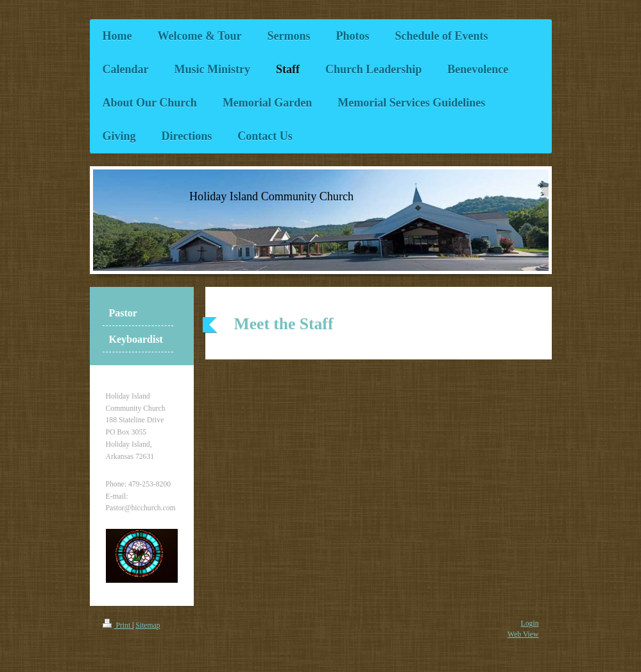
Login (530, 624)
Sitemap (148, 625)
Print (118, 625)
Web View (523, 634)
